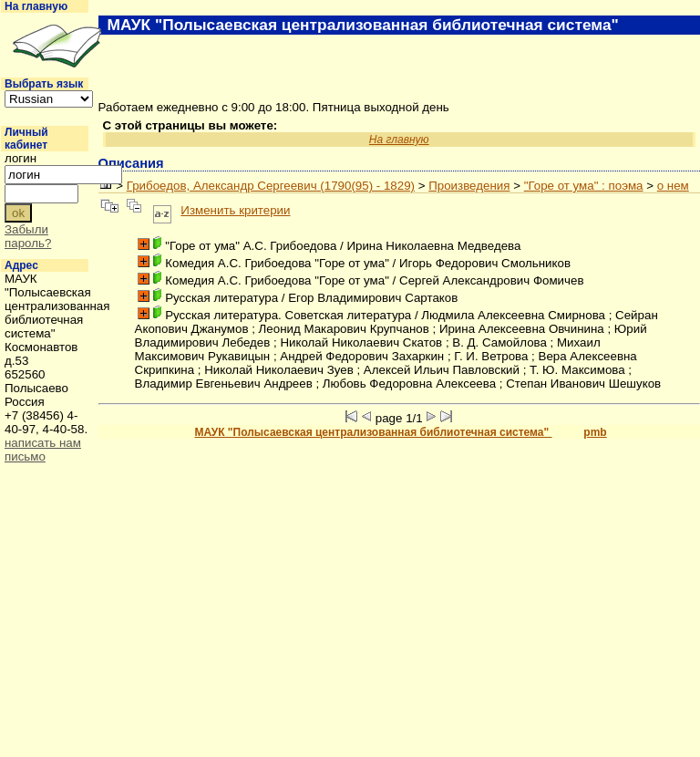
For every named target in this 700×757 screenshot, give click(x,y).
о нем (673, 186)
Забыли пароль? (28, 236)
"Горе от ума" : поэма (584, 186)
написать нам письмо (43, 450)
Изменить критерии (235, 210)
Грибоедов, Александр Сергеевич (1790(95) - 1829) (271, 186)
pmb (595, 432)
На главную (36, 6)
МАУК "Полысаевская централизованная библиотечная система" (374, 432)
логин (21, 158)
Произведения (469, 186)
